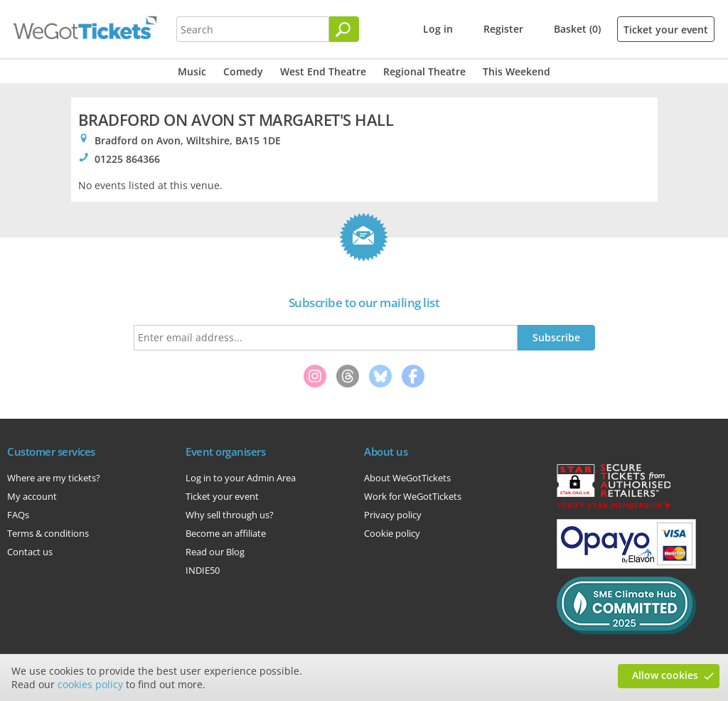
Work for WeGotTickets (413, 496)
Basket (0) (577, 29)
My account (32, 496)
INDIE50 (203, 570)
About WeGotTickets (407, 478)
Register (503, 29)
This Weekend (516, 71)
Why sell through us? (230, 515)
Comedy (243, 71)
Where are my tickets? (54, 478)
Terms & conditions (48, 533)
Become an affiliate (226, 533)
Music (192, 71)
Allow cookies (665, 675)
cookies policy (90, 684)
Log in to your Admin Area (241, 478)
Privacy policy (393, 515)
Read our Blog (215, 552)
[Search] (344, 29)
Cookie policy (392, 533)
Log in (438, 29)
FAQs (18, 515)
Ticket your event (666, 30)
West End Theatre (323, 71)
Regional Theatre (424, 71)
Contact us (30, 552)
